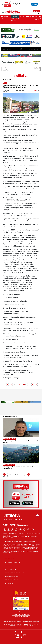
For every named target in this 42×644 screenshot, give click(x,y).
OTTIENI (34, 4)
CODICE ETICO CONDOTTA (13, 562)
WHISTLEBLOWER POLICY (13, 580)
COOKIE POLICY (10, 583)
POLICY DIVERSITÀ (11, 569)
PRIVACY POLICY (10, 566)
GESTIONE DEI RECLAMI (12, 576)
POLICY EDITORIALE (11, 559)
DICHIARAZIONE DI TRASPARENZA (15, 573)
